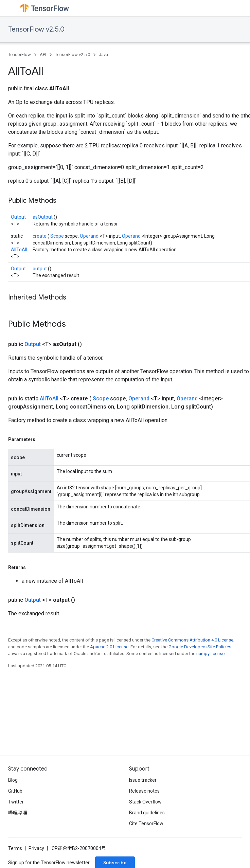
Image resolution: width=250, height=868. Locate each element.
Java (103, 55)
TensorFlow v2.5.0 (36, 29)
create (40, 236)
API (43, 55)
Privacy (36, 848)
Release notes (144, 791)
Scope (58, 236)
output (40, 269)
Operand (90, 236)
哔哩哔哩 (18, 813)
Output (18, 217)
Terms (15, 848)
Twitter (16, 802)
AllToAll (19, 250)
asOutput (43, 217)
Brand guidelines (147, 813)
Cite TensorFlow (146, 824)
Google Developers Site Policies (200, 647)
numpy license (210, 654)
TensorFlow (20, 55)
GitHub (15, 791)
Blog (13, 780)
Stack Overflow (145, 802)
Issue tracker (143, 780)
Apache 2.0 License (109, 647)
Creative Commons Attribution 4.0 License (192, 640)
